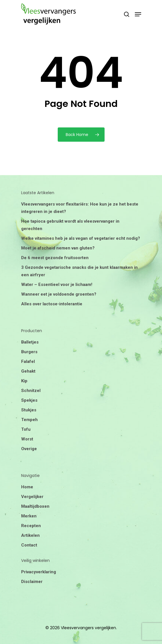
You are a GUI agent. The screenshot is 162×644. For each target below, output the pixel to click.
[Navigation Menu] (138, 14)
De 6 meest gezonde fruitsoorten (55, 258)
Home (27, 487)
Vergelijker (32, 497)
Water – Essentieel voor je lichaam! (57, 285)
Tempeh (29, 420)
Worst (27, 439)
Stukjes (29, 410)
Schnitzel (31, 391)
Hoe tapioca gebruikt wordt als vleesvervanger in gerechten (70, 225)
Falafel (28, 361)
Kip (24, 381)
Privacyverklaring (39, 572)
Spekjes (29, 400)
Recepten (31, 526)
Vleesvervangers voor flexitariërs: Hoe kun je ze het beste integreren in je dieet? (80, 208)
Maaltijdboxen (35, 506)
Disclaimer (32, 582)
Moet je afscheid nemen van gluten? (58, 248)
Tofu (26, 429)
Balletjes (30, 342)
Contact (29, 545)
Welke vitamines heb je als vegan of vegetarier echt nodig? (81, 238)
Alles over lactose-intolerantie (52, 304)
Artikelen (30, 535)
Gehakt (28, 371)
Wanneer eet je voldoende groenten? (59, 294)
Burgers (29, 352)
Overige (29, 449)
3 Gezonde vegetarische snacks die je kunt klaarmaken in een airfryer (79, 271)
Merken (29, 516)
